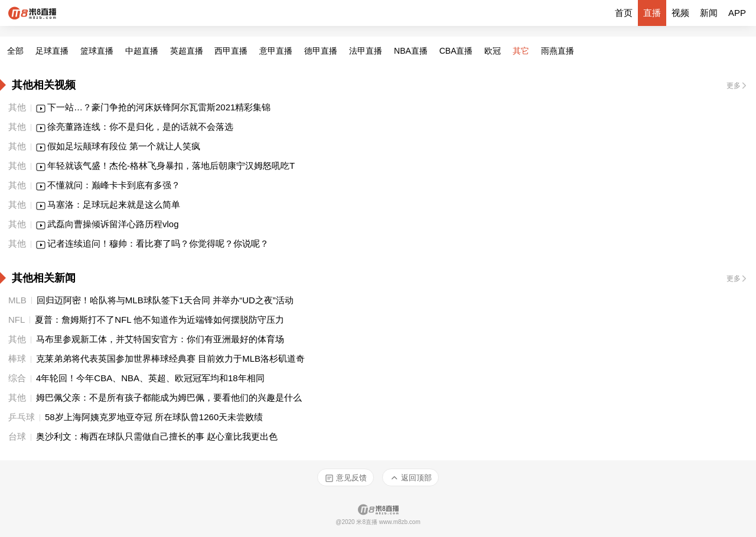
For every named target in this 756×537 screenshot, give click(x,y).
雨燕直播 (558, 51)
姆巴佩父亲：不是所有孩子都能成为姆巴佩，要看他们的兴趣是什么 (169, 397)
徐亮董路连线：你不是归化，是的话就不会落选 (140, 127)
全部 (15, 51)
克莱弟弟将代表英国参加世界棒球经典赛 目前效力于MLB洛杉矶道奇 (170, 358)
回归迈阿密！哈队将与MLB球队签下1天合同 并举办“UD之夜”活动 (165, 300)
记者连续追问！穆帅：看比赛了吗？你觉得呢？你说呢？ (158, 243)
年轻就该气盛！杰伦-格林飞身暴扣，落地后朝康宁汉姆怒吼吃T (171, 166)
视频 (680, 13)
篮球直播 (97, 51)
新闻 (709, 13)
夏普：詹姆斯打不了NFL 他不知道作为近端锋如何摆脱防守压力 (159, 320)
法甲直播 (366, 51)
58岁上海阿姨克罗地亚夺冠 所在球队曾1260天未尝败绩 (155, 417)
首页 (624, 13)
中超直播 (142, 51)
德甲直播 (321, 51)
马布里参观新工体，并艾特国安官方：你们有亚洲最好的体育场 (160, 339)
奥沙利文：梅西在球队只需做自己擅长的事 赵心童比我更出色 (157, 436)
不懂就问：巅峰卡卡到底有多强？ (114, 185)
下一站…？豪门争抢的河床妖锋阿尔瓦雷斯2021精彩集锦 (159, 107)
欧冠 (493, 51)
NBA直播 (411, 51)
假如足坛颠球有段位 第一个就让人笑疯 (124, 146)
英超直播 (187, 51)
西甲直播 (231, 51)
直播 (652, 13)
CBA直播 (456, 51)
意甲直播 (276, 51)
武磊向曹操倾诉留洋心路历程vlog (113, 224)
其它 (521, 51)
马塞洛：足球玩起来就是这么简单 (114, 204)
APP (737, 13)
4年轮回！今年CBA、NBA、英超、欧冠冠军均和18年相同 (150, 378)
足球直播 (52, 51)
